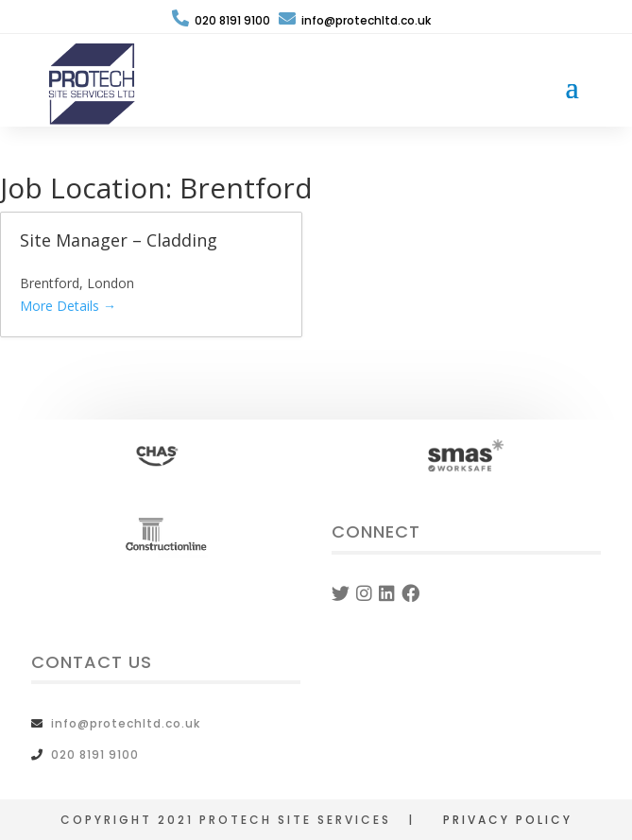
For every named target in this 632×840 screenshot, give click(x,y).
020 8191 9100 (221, 20)
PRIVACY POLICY (508, 820)
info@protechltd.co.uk (355, 20)
